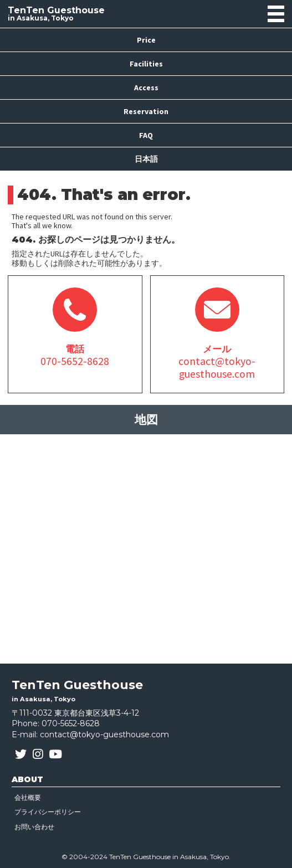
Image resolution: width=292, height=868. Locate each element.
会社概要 (28, 797)
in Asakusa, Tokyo (56, 14)
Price (146, 40)
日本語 (146, 159)
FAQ (146, 135)
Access (146, 88)
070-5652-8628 (71, 723)
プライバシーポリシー (48, 812)
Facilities (146, 64)
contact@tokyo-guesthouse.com (104, 735)
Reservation (146, 111)
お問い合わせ (34, 827)
